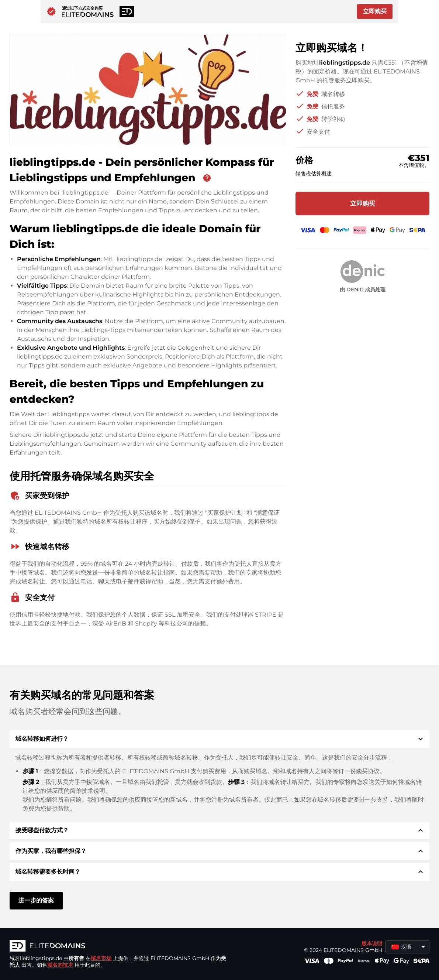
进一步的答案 (36, 900)
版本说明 (372, 943)
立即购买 (375, 11)
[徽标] (120, 946)
